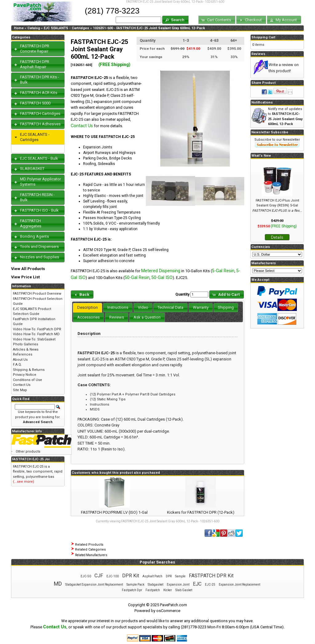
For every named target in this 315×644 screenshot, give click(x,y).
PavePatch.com (173, 605)
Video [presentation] (143, 307)
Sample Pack (135, 585)
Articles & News (26, 349)
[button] (175, 20)
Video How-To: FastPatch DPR (37, 329)
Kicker (168, 590)
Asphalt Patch (152, 576)
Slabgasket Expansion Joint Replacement (94, 585)
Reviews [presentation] (117, 317)
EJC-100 (113, 576)
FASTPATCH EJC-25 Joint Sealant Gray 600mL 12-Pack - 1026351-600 (170, 521)
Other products (28, 452)
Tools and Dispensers (39, 247)
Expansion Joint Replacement (239, 585)
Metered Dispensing (161, 271)
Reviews (258, 54)
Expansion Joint (178, 585)
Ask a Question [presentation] (147, 317)
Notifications (262, 102)
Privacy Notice (25, 375)
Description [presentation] (88, 307)
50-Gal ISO (162, 277)
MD (58, 584)
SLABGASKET (32, 169)
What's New (261, 156)
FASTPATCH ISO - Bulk (39, 210)
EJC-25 (210, 585)
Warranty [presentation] (201, 307)
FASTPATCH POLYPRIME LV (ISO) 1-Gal (114, 512)
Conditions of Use (28, 380)
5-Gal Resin (223, 271)
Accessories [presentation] (88, 317)
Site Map (20, 390)
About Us (20, 360)
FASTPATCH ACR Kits (39, 93)
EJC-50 (86, 576)
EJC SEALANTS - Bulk (39, 158)
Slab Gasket (184, 590)
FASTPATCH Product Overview (37, 294)
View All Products (28, 269)
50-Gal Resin (137, 277)
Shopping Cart (263, 37)
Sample (180, 576)
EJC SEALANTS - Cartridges (66, 28)
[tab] (88, 308)
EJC (197, 584)
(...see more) (24, 482)
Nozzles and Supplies (40, 257)
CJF (99, 576)
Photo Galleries (26, 344)
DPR (169, 576)
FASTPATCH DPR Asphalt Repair (35, 64)
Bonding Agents (34, 236)
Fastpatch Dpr (132, 590)
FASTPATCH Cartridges (40, 114)
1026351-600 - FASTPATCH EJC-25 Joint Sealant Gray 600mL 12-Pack (149, 28)
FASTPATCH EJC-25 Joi (31, 459)
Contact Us (82, 126)
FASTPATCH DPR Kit (211, 576)
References (23, 354)
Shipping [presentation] (226, 307)
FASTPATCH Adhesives (40, 124)
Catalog (34, 28)
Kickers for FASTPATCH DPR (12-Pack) (201, 512)
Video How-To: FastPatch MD (36, 334)
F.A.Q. (17, 365)
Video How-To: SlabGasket (34, 339)
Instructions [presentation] (118, 307)
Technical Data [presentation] (170, 307)
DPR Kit (131, 576)
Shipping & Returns (29, 370)
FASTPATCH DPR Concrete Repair (35, 49)
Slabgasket (156, 585)
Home (19, 28)
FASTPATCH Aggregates (31, 223)
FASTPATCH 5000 (35, 103)
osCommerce (168, 611)
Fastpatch (153, 590)
